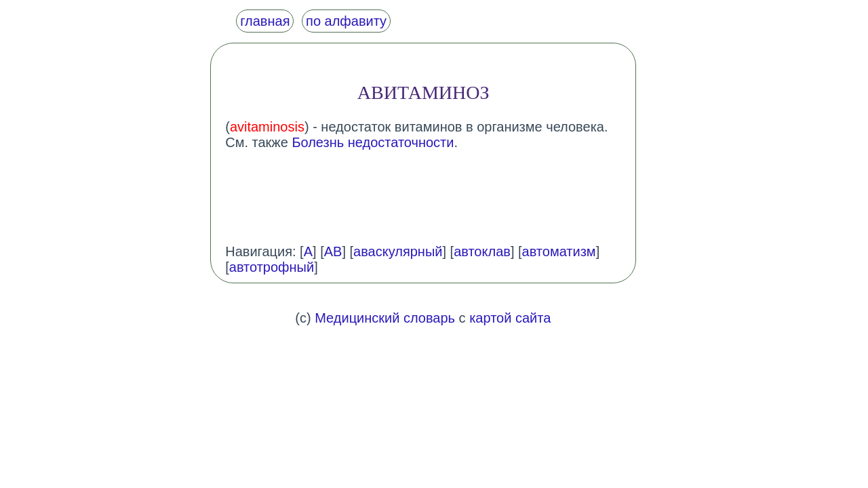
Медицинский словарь (385, 318)
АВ (333, 251)
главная (265, 21)
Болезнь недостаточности (373, 142)
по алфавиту (346, 21)
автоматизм (559, 251)
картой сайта (510, 318)
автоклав (482, 251)
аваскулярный (398, 251)
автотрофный (272, 267)
